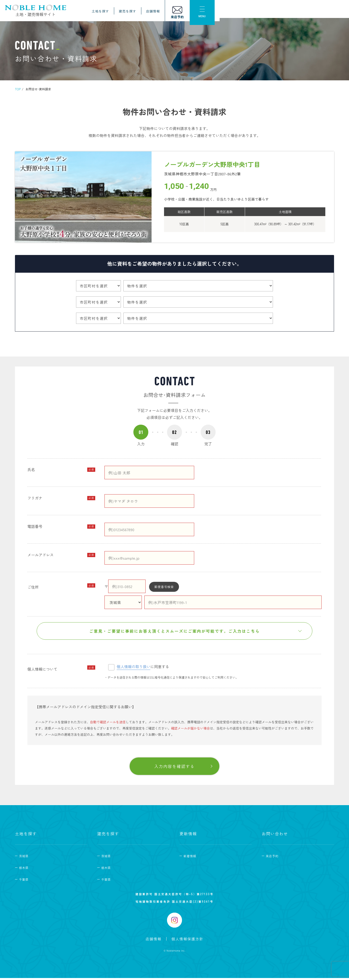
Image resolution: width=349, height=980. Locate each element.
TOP (18, 89)
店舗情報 (272, 13)
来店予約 (272, 858)
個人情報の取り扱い (133, 669)
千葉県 (24, 881)
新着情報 (190, 858)
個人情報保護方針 (187, 941)
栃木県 (24, 870)
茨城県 (24, 858)
